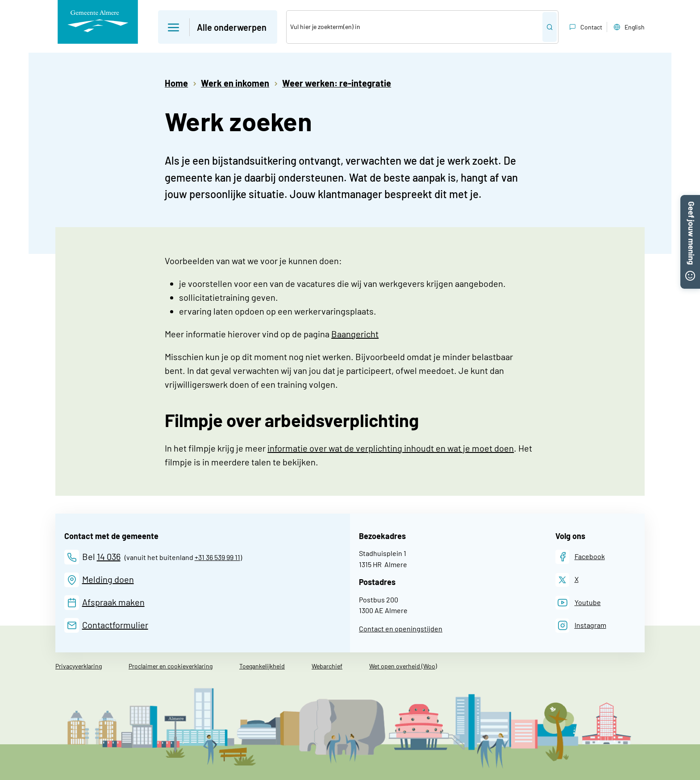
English (628, 27)
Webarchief (327, 666)
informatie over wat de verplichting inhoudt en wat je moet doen (391, 448)
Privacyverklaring (79, 666)
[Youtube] (578, 603)
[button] (690, 200)
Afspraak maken (113, 602)
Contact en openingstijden (401, 629)
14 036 (109, 556)
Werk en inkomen (235, 83)
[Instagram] (581, 625)
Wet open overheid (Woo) (403, 666)
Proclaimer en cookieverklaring (171, 666)
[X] (567, 580)
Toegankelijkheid (262, 666)
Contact (585, 27)
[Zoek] (415, 27)
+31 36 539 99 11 (217, 557)
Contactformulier (115, 625)
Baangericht (355, 334)
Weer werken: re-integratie (337, 83)
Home (176, 83)
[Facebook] (580, 557)
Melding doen (108, 579)
